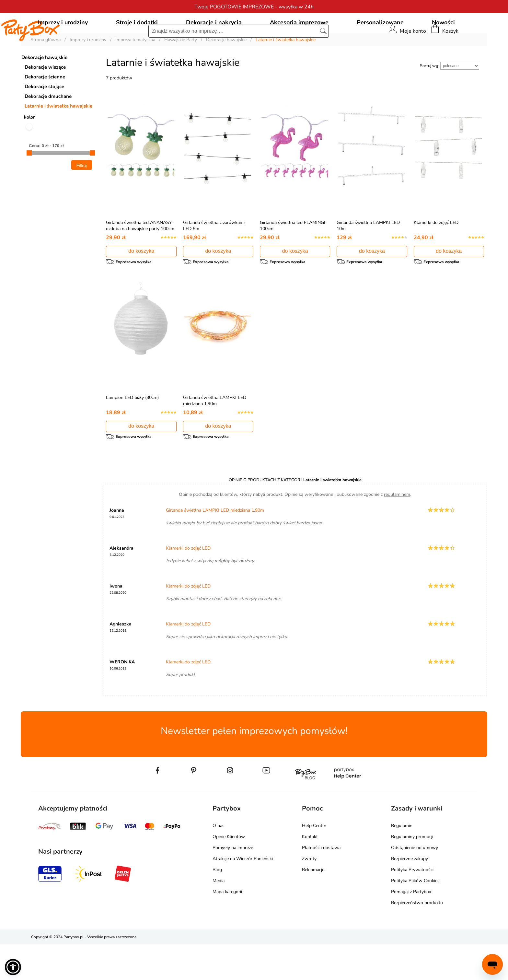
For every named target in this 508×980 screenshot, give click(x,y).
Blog (217, 905)
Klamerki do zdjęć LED (436, 252)
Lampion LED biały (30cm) (132, 430)
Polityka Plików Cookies (415, 916)
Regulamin (402, 861)
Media (219, 916)
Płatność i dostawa (321, 883)
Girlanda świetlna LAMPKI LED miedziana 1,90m (215, 433)
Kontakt (310, 872)
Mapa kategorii (227, 927)
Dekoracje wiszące (45, 97)
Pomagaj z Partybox (411, 927)
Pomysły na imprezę (233, 883)
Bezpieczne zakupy (410, 894)
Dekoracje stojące (44, 116)
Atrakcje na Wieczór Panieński (243, 894)
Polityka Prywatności (412, 905)
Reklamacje (313, 905)
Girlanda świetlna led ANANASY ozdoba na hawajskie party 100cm (140, 255)
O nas (219, 861)
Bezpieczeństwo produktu (417, 938)
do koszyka (141, 280)
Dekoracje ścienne (45, 106)
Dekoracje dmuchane (48, 126)
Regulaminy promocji (412, 872)
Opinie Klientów (229, 872)
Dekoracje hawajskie (44, 87)
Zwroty (309, 894)
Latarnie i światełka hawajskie (58, 135)
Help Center (314, 861)
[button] (13, 967)
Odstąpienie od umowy (415, 883)
